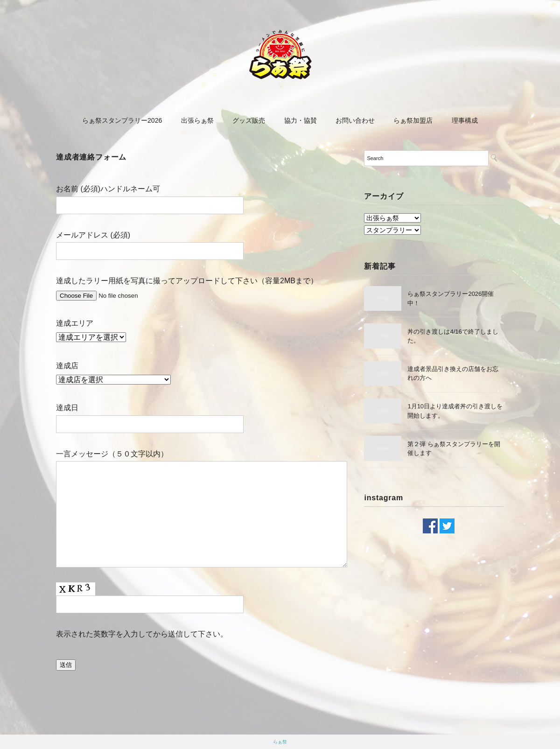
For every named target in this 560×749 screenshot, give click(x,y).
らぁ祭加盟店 (413, 120)
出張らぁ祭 (197, 120)
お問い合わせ (355, 120)
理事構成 (465, 120)
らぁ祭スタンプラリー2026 (122, 120)
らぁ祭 (280, 742)
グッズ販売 (249, 120)
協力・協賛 (301, 120)
